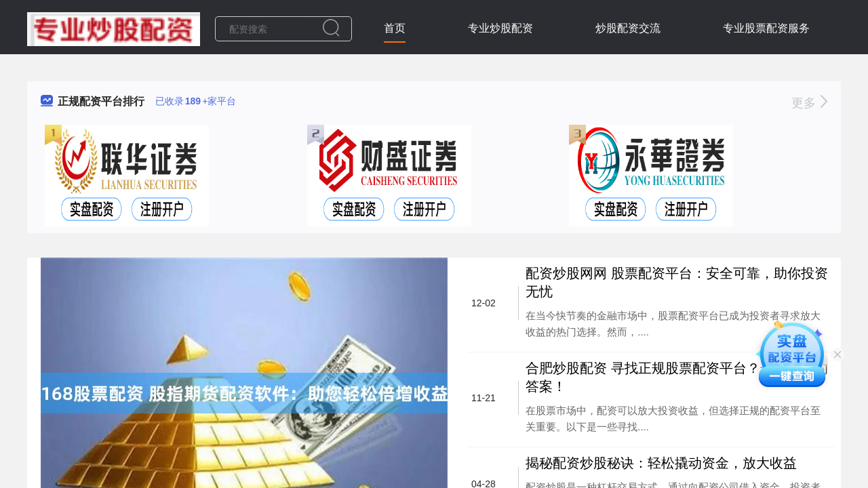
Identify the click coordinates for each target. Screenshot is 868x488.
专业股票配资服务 (766, 28)
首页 (395, 28)
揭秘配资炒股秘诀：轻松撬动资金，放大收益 (661, 463)
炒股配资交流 (628, 28)
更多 (809, 103)
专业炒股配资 (500, 28)
